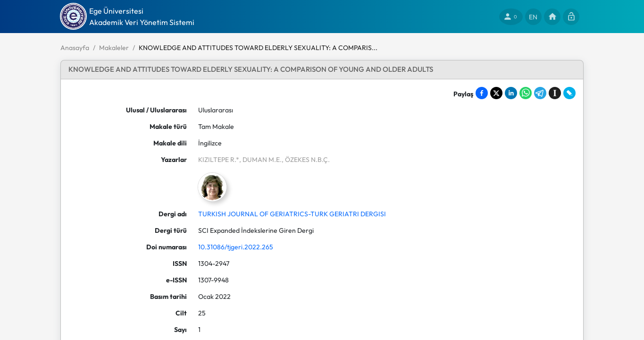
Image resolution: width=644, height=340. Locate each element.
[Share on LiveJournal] (569, 93)
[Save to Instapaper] (555, 93)
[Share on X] (496, 93)
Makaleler (114, 48)
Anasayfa (75, 48)
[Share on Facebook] (482, 93)
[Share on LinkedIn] (511, 93)
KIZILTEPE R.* (219, 160)
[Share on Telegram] (540, 93)
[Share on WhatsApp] (526, 93)
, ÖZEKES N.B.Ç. (306, 160)
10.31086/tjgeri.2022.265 (236, 247)
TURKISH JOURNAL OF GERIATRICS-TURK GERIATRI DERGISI (292, 214)
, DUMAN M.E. (260, 160)
